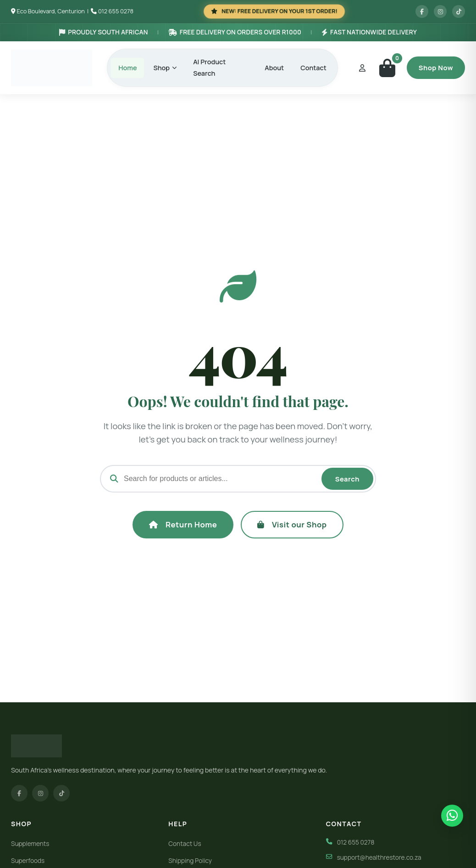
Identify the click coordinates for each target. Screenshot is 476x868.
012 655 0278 (116, 11)
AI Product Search (209, 67)
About (274, 68)
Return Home (183, 524)
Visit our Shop (292, 524)
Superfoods (28, 861)
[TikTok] (61, 793)
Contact (313, 68)
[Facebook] (19, 793)
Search (347, 479)
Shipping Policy (190, 861)
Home (127, 68)
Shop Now (436, 67)
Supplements (30, 844)
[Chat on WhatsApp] (452, 816)
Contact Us (185, 844)
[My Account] (362, 68)
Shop (165, 68)
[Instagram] (40, 793)
